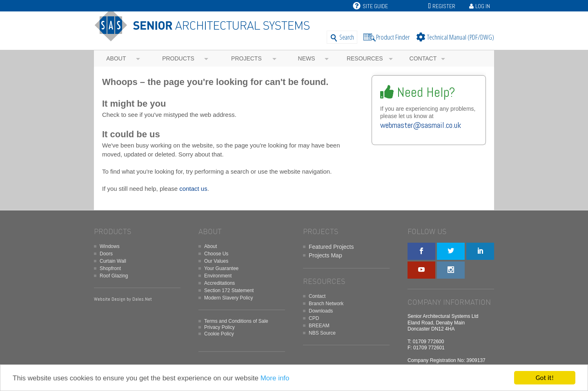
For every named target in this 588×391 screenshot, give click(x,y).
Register (444, 6)
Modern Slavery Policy (228, 298)
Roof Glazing (114, 276)
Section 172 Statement (229, 290)
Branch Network (326, 304)
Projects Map (325, 255)
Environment (218, 276)
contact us (193, 189)
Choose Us (216, 254)
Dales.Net (142, 299)
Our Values (216, 261)
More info (275, 378)
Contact (423, 58)
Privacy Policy (219, 327)
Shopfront (110, 268)
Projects (246, 58)
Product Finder (393, 37)
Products (178, 58)
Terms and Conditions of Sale (236, 321)
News (307, 58)
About (116, 58)
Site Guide (370, 6)
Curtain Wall (113, 261)
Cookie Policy (219, 334)
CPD (314, 318)
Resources (365, 58)
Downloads (321, 311)
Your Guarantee (221, 268)
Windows (110, 246)
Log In (483, 6)
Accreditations (219, 283)
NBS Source (322, 333)
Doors (106, 254)
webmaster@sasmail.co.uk (421, 125)
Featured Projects (331, 247)
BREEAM (319, 326)
